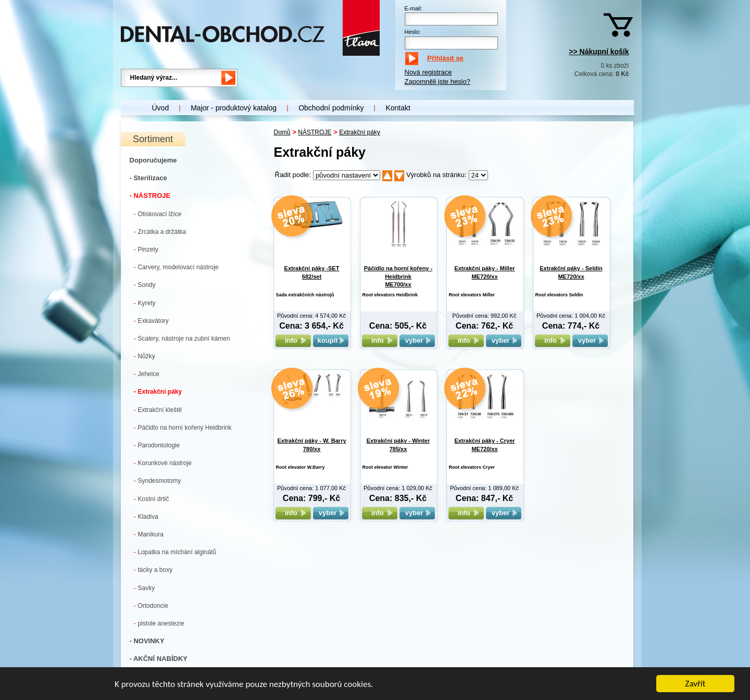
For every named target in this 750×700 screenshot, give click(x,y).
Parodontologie (157, 445)
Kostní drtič (152, 499)
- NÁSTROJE (150, 196)
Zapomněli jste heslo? (438, 82)
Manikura (149, 534)
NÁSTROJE (315, 132)
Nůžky (145, 356)
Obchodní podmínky (331, 108)
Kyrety (145, 303)
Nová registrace (428, 72)
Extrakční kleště (158, 410)
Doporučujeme (153, 160)
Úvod (161, 108)
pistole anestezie (159, 623)
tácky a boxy (153, 570)
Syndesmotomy (158, 480)
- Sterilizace (148, 178)
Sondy (145, 285)
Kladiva (146, 516)
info (293, 340)
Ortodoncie (151, 605)
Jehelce (147, 374)
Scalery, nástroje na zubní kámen (182, 338)
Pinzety (146, 249)
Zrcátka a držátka (160, 232)
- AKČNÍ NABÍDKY (159, 659)
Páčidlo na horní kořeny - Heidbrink (398, 276)
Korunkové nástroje (163, 463)
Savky (145, 588)
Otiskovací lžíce (158, 214)
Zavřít (696, 684)
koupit (331, 340)
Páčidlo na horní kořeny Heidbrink (183, 427)
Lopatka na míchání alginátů (175, 552)
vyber (417, 340)
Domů (282, 132)
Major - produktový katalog (234, 108)
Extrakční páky (158, 391)
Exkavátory (151, 321)
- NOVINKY (147, 641)
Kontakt (398, 108)
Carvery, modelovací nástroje (176, 267)
